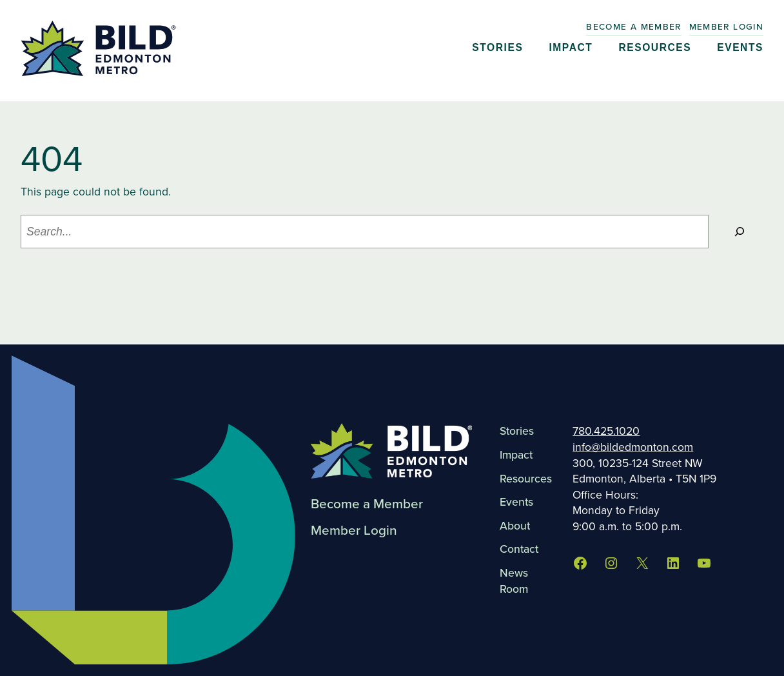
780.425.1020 (606, 431)
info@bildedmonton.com (633, 447)
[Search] (739, 231)
